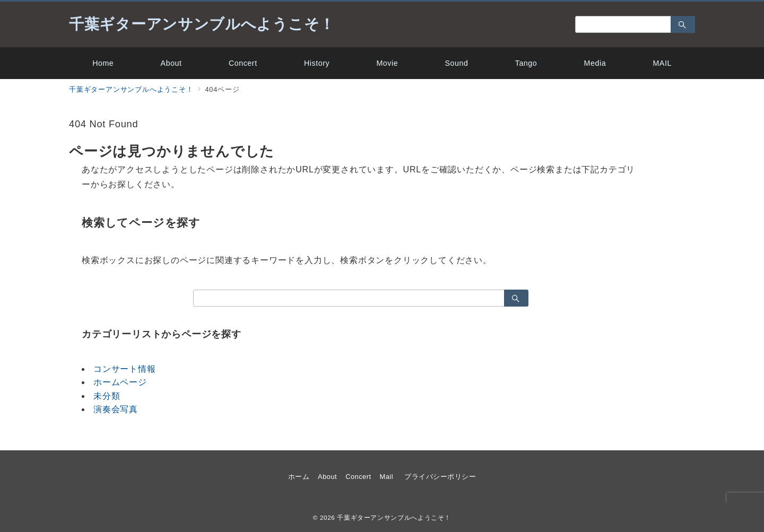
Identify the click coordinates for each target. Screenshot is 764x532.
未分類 (107, 396)
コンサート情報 (125, 369)
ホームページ (120, 382)
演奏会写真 (116, 409)
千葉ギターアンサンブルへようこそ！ (202, 24)
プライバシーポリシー (440, 477)
